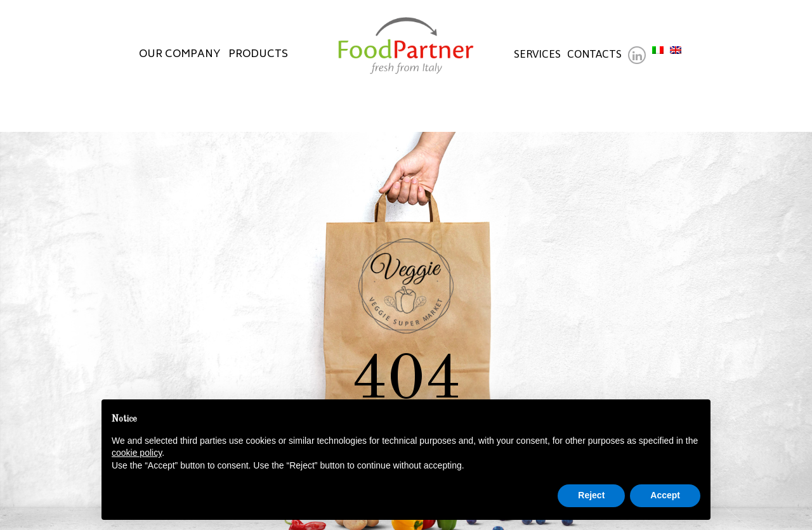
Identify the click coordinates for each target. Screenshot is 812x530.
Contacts (594, 54)
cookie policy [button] (137, 453)
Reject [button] (591, 495)
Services (537, 54)
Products (258, 54)
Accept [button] (665, 495)
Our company (180, 54)
